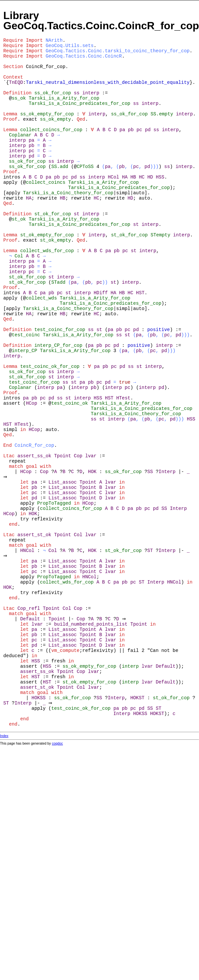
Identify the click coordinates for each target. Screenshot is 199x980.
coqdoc (58, 743)
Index (4, 736)
